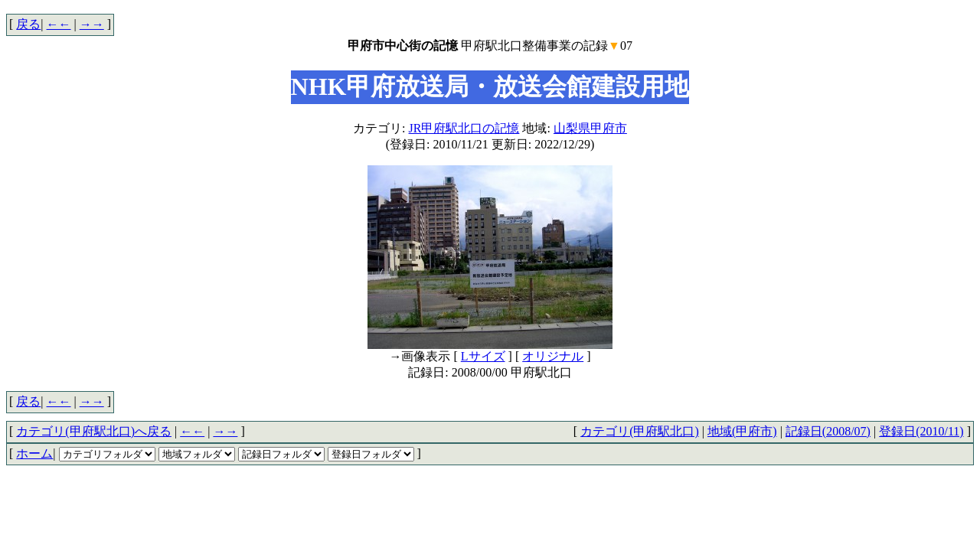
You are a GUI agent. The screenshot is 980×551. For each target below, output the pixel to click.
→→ (92, 24)
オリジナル (553, 356)
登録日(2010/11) (921, 431)
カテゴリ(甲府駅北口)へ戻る (94, 431)
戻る (28, 24)
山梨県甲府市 (590, 128)
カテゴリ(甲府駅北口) (640, 431)
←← (59, 24)
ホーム (34, 453)
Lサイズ (483, 356)
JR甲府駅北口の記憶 (464, 128)
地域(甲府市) (742, 431)
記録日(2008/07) (828, 431)
